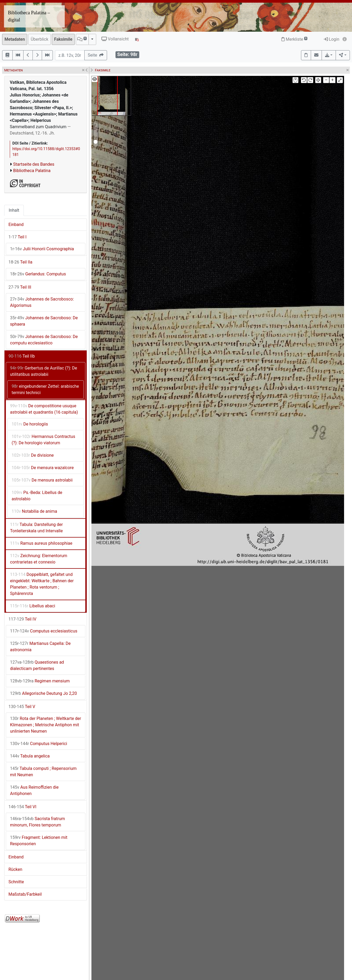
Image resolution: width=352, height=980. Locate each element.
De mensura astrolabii (42, 480)
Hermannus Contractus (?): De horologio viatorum (43, 440)
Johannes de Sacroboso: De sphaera (44, 321)
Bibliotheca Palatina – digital (29, 16)
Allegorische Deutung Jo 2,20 (43, 693)
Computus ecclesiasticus (44, 631)
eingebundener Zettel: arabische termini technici (45, 389)
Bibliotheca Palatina (32, 171)
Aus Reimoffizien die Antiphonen (34, 790)
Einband (16, 225)
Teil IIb (22, 356)
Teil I (17, 237)
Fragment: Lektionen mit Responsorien (39, 841)
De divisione (33, 455)
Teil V (22, 707)
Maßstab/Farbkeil (25, 894)
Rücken (15, 869)
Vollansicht (115, 39)
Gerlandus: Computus (38, 274)
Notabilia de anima (34, 511)
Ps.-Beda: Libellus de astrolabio (37, 496)
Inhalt (14, 210)
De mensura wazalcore (43, 468)
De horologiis (30, 424)
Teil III (20, 287)
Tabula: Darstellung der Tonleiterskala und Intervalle (36, 528)
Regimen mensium (40, 681)
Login (332, 39)
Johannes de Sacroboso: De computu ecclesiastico (44, 340)
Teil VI (22, 807)
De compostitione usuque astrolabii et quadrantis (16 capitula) (44, 409)
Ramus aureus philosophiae (41, 543)
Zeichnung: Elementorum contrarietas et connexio (39, 559)
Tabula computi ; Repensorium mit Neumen (43, 772)
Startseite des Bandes (34, 164)
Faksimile (63, 39)
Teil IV (22, 619)
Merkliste (294, 39)
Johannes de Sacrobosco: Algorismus (42, 302)
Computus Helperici (39, 744)
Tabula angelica (30, 756)
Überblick (40, 39)
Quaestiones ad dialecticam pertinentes (37, 665)
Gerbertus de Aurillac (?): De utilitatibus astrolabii (44, 371)
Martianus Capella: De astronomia (40, 647)
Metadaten (15, 39)
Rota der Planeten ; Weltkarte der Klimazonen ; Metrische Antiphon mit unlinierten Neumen (46, 725)
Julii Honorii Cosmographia (42, 249)
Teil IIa (20, 262)
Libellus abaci (33, 606)
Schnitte (16, 882)
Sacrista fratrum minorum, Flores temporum (38, 822)
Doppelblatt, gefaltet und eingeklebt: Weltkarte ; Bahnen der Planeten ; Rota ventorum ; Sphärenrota (42, 584)
